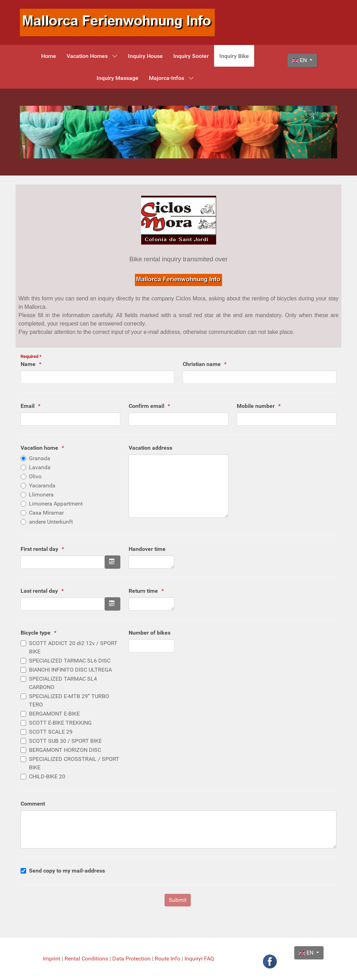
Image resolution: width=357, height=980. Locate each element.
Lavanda (40, 467)
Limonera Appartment (56, 504)
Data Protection (132, 959)
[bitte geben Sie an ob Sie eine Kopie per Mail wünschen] (23, 871)
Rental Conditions (86, 959)
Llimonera (41, 495)
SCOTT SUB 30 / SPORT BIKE (65, 741)
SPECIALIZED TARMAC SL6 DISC (70, 661)
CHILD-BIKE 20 (47, 776)
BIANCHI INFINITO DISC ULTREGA (70, 670)
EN (300, 60)
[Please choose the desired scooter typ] (23, 643)
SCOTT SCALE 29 (51, 732)
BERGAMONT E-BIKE (54, 714)
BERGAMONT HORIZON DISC (65, 750)
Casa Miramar (46, 513)
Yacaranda (42, 485)
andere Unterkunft (51, 522)
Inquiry (193, 959)
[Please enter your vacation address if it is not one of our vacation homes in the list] (178, 486)
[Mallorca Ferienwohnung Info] (117, 22)
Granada (40, 458)
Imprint (52, 959)
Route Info (168, 959)
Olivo (35, 476)
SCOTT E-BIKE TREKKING (60, 723)
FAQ (209, 959)
